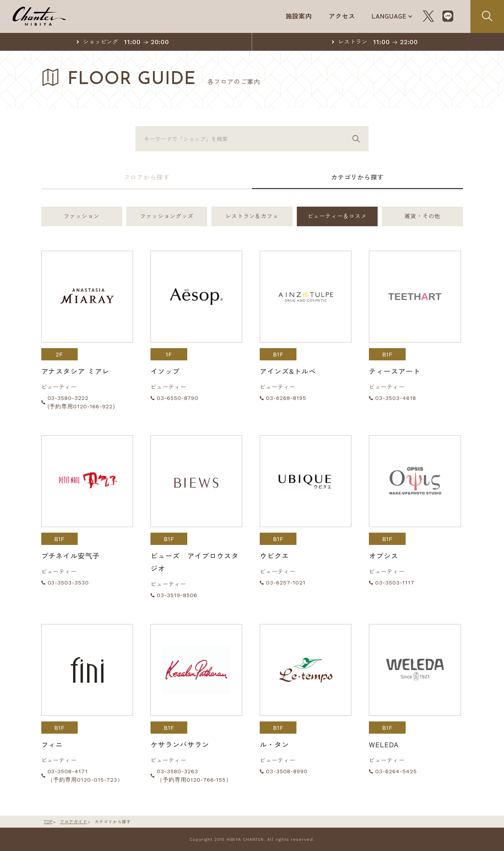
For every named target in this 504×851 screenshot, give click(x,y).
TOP (48, 821)
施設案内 (298, 16)
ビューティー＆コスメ (337, 216)
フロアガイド (73, 821)
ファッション (82, 216)
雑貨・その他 (422, 216)
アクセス (342, 16)
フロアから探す (146, 177)
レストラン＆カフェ (252, 216)
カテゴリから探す (357, 177)
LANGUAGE (389, 16)
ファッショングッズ (167, 216)
